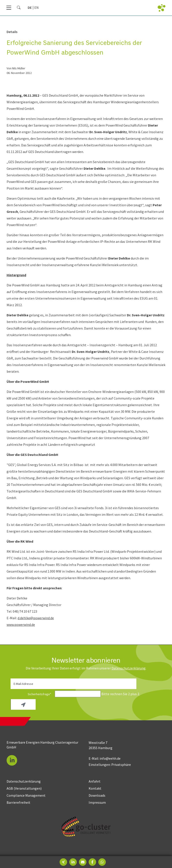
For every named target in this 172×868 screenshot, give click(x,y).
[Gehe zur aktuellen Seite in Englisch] (37, 7)
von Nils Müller (16, 68)
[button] (12, 760)
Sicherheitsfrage (32, 694)
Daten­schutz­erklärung (129, 668)
